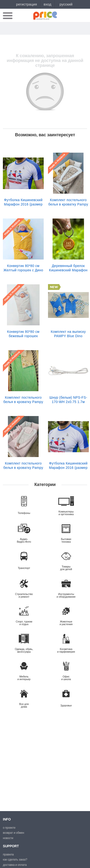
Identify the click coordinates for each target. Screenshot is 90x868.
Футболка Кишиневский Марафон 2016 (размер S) (23, 202)
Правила (8, 854)
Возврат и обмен (13, 833)
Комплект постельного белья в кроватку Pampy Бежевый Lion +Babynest (68, 202)
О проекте (9, 828)
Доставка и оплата (15, 865)
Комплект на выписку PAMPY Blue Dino (68, 334)
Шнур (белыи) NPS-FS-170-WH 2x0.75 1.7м (68, 400)
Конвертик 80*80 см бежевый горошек (23, 334)
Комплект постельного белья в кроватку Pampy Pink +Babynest (23, 465)
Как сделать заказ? (15, 860)
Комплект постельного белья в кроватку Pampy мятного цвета (23, 400)
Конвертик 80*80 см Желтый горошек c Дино (23, 268)
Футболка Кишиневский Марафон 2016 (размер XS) (68, 465)
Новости (8, 838)
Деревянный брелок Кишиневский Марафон (68, 268)
